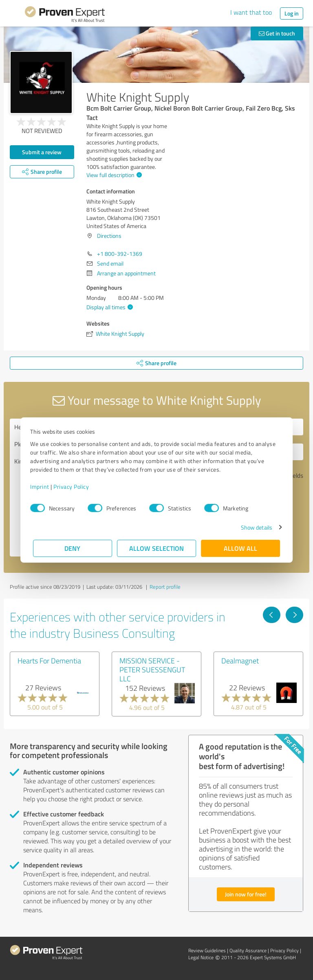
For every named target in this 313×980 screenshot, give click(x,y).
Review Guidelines (207, 950)
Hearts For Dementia (49, 661)
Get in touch (277, 33)
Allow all (240, 548)
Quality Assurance (248, 950)
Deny (73, 548)
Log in (292, 13)
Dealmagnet (240, 661)
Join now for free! (246, 894)
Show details (254, 527)
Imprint (43, 487)
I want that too (251, 12)
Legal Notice (201, 957)
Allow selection (156, 548)
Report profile (165, 587)
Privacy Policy (74, 487)
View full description (113, 175)
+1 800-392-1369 (120, 254)
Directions (109, 236)
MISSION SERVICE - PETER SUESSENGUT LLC (152, 670)
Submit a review (42, 152)
